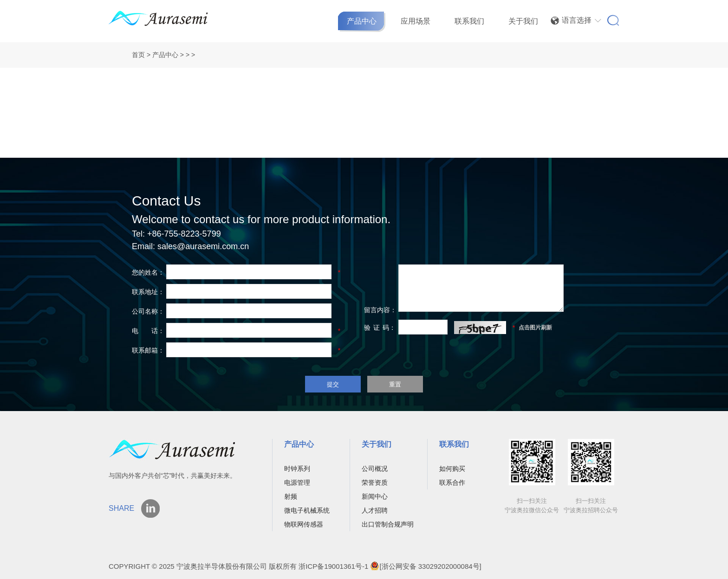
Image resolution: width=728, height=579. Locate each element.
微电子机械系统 (307, 510)
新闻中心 (375, 496)
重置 (395, 384)
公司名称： (148, 311)
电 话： (148, 331)
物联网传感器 (304, 524)
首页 (138, 55)
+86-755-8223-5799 (184, 234)
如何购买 (452, 469)
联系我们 (469, 21)
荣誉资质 (375, 482)
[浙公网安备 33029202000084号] (426, 566)
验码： (380, 328)
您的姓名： (148, 272)
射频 (291, 496)
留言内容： (380, 310)
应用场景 (416, 21)
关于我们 (523, 21)
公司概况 (375, 469)
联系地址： (148, 292)
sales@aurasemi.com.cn (203, 246)
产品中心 (362, 21)
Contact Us (166, 201)
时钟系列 (297, 469)
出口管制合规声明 (388, 524)
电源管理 (297, 482)
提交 (333, 384)
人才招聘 (375, 510)
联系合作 (452, 482)
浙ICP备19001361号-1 (333, 566)
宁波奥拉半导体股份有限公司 (223, 566)
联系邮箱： (148, 350)
